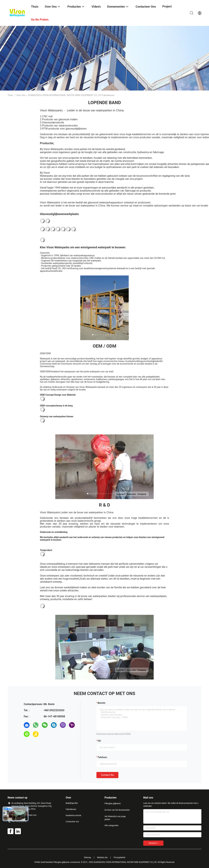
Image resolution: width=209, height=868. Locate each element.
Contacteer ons (72, 822)
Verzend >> (153, 843)
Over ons (21, 95)
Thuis (10, 95)
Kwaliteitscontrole (73, 815)
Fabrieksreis (71, 809)
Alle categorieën (111, 825)
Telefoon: (102, 757)
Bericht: (102, 703)
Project (167, 6)
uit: (99, 741)
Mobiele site (102, 857)
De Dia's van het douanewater (117, 810)
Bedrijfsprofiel (72, 803)
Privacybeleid (119, 857)
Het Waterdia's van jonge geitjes (115, 818)
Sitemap (88, 857)
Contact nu (107, 775)
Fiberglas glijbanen (113, 803)
